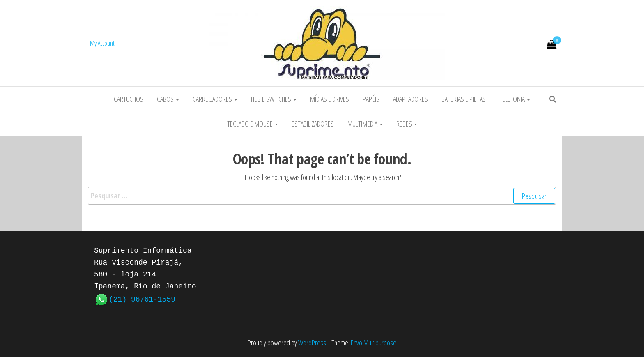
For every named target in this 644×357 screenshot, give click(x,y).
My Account (102, 43)
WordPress (312, 343)
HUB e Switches (274, 99)
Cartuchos (129, 99)
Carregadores (215, 99)
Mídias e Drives (330, 99)
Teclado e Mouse (253, 124)
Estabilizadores (313, 124)
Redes (407, 124)
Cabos (168, 99)
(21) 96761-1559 (142, 299)
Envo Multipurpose (374, 343)
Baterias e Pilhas (464, 99)
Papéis (371, 99)
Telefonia (515, 99)
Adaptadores (411, 99)
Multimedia (365, 124)
